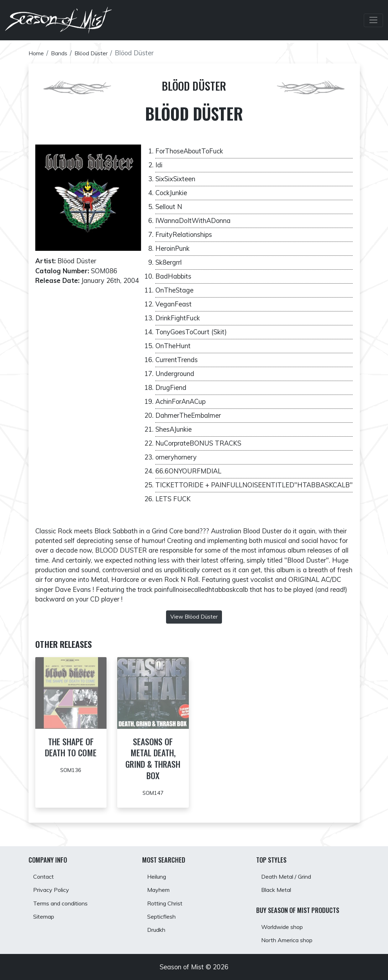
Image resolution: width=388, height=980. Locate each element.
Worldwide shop (286, 924)
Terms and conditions (66, 901)
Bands (63, 53)
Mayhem (161, 885)
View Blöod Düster (194, 617)
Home (38, 53)
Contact (46, 870)
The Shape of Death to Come (71, 752)
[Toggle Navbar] (373, 22)
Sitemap (46, 916)
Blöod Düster (100, 53)
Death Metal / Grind (291, 870)
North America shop (291, 940)
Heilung (159, 870)
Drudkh (159, 931)
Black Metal (280, 885)
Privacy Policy (55, 885)
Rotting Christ (168, 901)
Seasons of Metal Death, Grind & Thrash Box (153, 758)
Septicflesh (164, 916)
